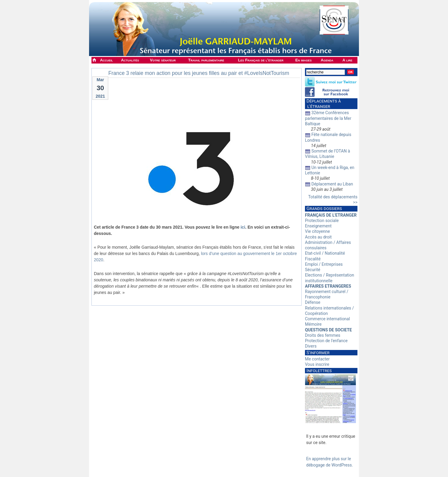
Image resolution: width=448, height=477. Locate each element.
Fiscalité (313, 259)
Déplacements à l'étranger (323, 104)
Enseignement (318, 226)
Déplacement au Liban (332, 184)
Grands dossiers (324, 209)
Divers (311, 346)
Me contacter (317, 359)
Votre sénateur (163, 60)
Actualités (130, 60)
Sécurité (313, 270)
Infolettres (319, 371)
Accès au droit (318, 237)
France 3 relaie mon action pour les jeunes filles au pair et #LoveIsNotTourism (199, 73)
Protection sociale (322, 221)
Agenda (327, 60)
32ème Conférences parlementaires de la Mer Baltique (328, 118)
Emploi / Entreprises (324, 264)
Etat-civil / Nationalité (325, 253)
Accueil (107, 60)
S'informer (318, 353)
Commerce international (327, 319)
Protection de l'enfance (326, 341)
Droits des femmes (323, 335)
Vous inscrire (317, 364)
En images (303, 60)
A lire (347, 60)
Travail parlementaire (206, 60)
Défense (313, 302)
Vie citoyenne (317, 231)
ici (243, 227)
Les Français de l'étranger (261, 60)
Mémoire (313, 324)
